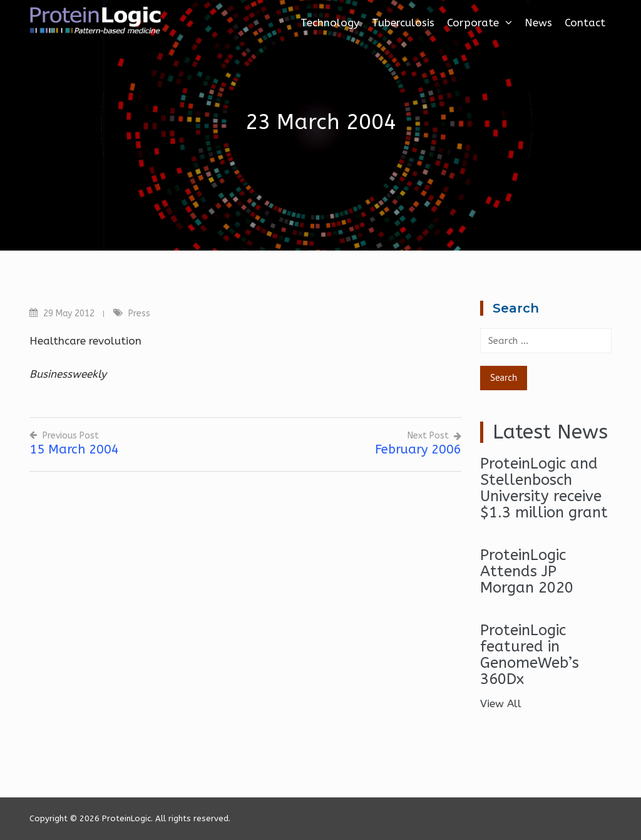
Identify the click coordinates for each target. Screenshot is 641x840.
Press (139, 314)
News (538, 23)
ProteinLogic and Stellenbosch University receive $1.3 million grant (544, 488)
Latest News (550, 432)
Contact (585, 23)
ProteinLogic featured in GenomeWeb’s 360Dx (530, 655)
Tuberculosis (403, 23)
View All (501, 703)
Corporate (479, 23)
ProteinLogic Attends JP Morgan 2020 (527, 571)
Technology (330, 23)
